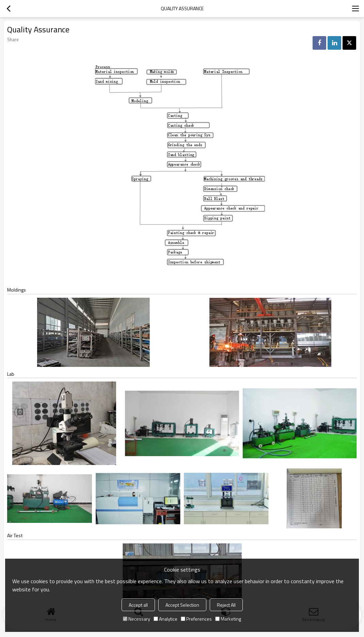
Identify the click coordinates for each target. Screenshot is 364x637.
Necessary (137, 619)
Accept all (138, 605)
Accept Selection (182, 605)
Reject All (226, 605)
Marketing (228, 619)
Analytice (165, 619)
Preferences (196, 619)
